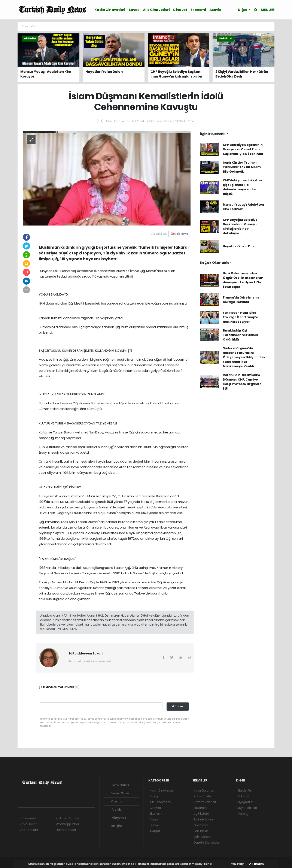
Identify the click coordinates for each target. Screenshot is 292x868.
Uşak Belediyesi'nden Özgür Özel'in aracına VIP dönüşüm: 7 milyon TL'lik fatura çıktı (243, 280)
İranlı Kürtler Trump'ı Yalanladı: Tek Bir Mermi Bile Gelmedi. (242, 167)
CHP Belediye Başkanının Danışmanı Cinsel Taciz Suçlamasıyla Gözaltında (243, 149)
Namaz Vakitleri (205, 802)
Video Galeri (118, 793)
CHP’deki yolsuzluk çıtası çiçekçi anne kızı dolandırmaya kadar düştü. (243, 187)
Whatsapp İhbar (67, 824)
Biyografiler (245, 802)
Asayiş (215, 10)
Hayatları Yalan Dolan (240, 246)
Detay (238, 864)
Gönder (178, 706)
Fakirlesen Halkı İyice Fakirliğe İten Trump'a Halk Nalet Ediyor (241, 317)
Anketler (243, 796)
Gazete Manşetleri (207, 843)
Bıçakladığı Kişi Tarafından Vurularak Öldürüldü (241, 335)
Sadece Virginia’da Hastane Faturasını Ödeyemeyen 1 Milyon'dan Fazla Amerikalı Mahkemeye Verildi (244, 357)
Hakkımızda (28, 818)
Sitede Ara (245, 790)
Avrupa (155, 831)
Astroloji (243, 814)
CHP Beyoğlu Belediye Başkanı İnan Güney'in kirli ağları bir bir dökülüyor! (241, 226)
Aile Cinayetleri (156, 10)
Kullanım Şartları (67, 818)
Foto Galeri (117, 785)
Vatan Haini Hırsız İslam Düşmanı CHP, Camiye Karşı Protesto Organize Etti (242, 382)
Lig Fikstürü (201, 814)
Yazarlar (115, 801)
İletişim (114, 826)
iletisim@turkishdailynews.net (90, 661)
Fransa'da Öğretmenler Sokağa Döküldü (242, 300)
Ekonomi (198, 10)
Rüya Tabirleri (247, 808)
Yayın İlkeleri (28, 824)
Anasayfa (28, 26)
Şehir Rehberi (203, 837)
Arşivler (114, 810)
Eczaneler (200, 808)
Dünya (154, 825)
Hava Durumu (204, 790)
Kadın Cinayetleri (110, 10)
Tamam (256, 864)
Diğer (243, 10)
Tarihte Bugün (204, 819)
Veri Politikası (29, 830)
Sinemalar (201, 825)
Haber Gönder (66, 830)
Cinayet (180, 10)
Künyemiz (116, 818)
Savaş (134, 10)
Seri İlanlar (201, 831)
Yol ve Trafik (202, 796)
